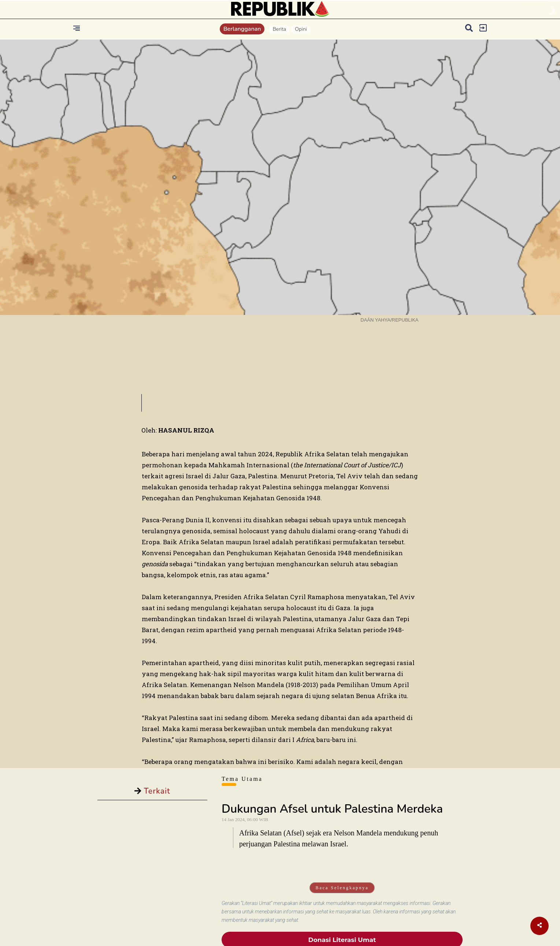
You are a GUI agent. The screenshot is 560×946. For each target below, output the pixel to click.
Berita (279, 29)
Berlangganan (242, 29)
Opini (301, 29)
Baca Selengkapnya (342, 888)
